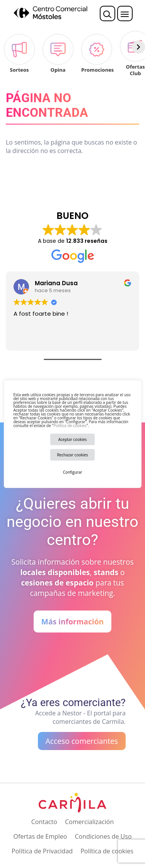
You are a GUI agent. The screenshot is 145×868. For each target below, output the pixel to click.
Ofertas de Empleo (40, 836)
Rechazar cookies (72, 455)
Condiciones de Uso (103, 836)
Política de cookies (70, 426)
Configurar (73, 472)
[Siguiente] (138, 47)
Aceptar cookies (73, 439)
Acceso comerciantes (82, 741)
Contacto (44, 822)
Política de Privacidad (42, 851)
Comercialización (89, 822)
